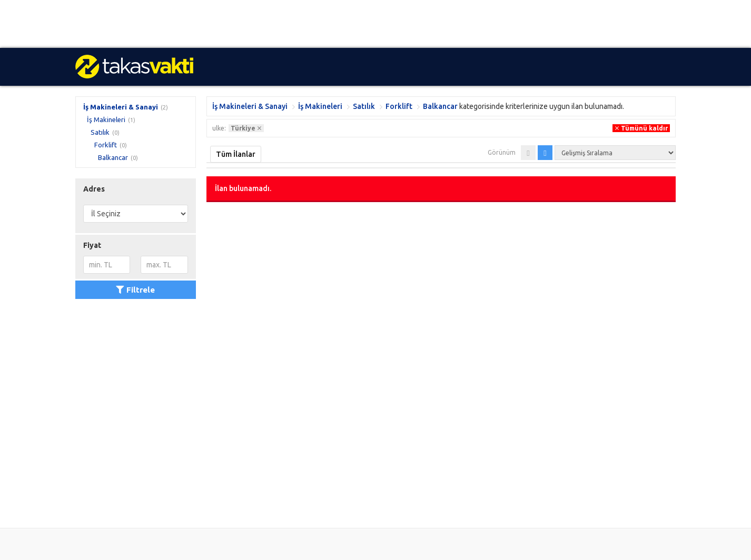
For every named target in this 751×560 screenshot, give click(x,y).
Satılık (100, 132)
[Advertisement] (316, 24)
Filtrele (135, 290)
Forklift (106, 145)
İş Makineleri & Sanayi (121, 107)
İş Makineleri (106, 119)
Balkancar (113, 157)
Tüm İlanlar (236, 154)
